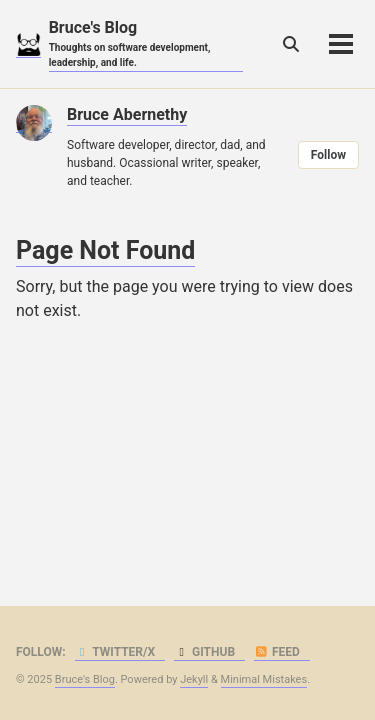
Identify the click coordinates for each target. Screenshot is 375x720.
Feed (277, 652)
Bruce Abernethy (127, 114)
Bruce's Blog (146, 44)
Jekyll (194, 679)
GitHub (204, 652)
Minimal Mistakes (264, 679)
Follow (328, 155)
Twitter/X (115, 652)
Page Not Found (105, 250)
